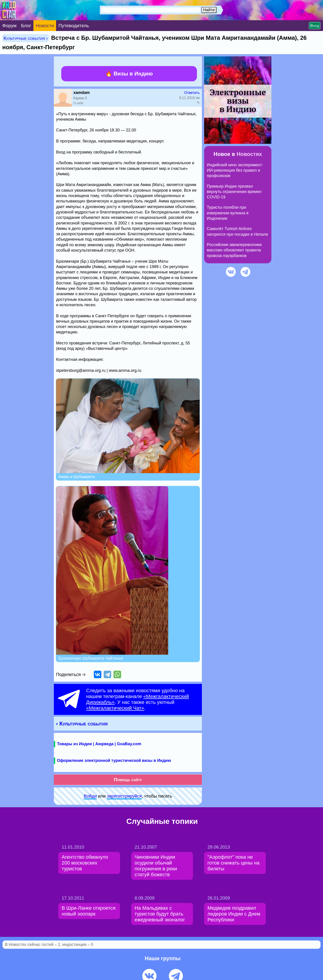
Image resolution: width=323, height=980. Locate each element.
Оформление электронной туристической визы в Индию (114, 760)
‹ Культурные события (82, 724)
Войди (90, 796)
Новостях (249, 154)
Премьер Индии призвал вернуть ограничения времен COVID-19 (234, 192)
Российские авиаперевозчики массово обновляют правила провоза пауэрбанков (234, 250)
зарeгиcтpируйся (124, 796)
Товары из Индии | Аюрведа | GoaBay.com (99, 744)
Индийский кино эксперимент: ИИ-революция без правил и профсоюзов (235, 170)
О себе (78, 103)
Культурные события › (26, 38)
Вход (315, 26)
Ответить (192, 93)
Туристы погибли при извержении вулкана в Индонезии (228, 213)
